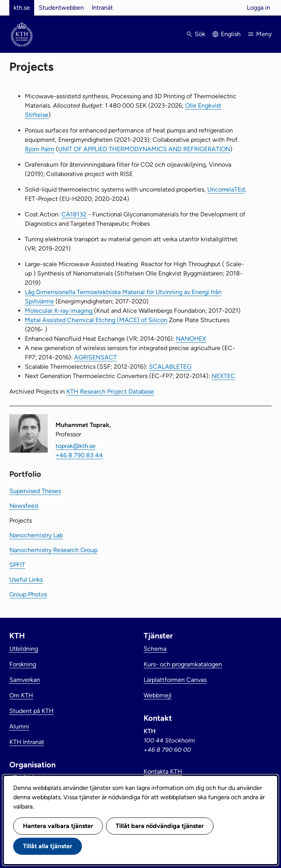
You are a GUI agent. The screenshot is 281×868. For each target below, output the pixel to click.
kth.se (22, 8)
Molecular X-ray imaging (59, 311)
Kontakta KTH (163, 771)
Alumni (19, 726)
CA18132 (74, 214)
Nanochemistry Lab (36, 535)
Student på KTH (31, 711)
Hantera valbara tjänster (58, 826)
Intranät (102, 8)
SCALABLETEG (170, 367)
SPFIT (17, 565)
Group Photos (28, 594)
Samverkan (25, 680)
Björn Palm (40, 149)
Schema (155, 649)
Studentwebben (61, 8)
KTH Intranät (27, 742)
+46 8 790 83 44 (79, 455)
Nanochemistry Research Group (53, 550)
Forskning (23, 664)
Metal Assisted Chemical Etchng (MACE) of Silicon (96, 320)
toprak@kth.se (75, 446)
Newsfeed (24, 506)
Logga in (258, 8)
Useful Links (26, 580)
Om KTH (21, 695)
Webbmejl (158, 695)
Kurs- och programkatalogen (183, 664)
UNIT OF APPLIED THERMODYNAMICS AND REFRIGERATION (144, 149)
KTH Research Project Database (110, 391)
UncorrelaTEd (226, 189)
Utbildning (24, 649)
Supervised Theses (35, 491)
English (231, 34)
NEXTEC (223, 376)
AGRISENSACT (95, 357)
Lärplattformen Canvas (175, 680)
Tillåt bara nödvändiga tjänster (160, 826)
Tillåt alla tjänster (48, 846)
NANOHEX (191, 339)
